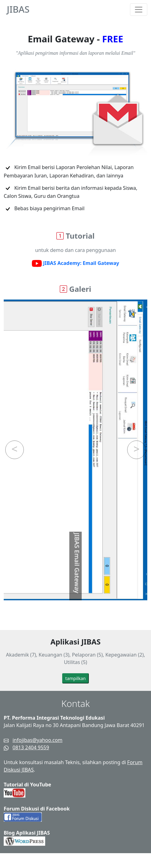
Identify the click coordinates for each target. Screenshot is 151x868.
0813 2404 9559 (31, 747)
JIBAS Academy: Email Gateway (75, 264)
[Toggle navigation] (139, 10)
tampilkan (75, 678)
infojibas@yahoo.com (37, 740)
